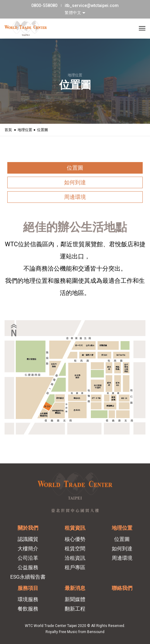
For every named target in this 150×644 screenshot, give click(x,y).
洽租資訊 (75, 558)
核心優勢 (75, 539)
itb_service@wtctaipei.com (92, 5)
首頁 (8, 130)
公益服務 (28, 567)
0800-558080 (44, 5)
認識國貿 (28, 539)
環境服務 (28, 599)
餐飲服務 (28, 609)
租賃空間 (75, 549)
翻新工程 (75, 609)
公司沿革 (28, 558)
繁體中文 (73, 13)
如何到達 (75, 182)
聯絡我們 (122, 588)
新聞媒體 (75, 599)
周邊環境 (75, 197)
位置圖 (75, 168)
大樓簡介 (28, 549)
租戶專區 (75, 567)
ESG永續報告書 (28, 577)
